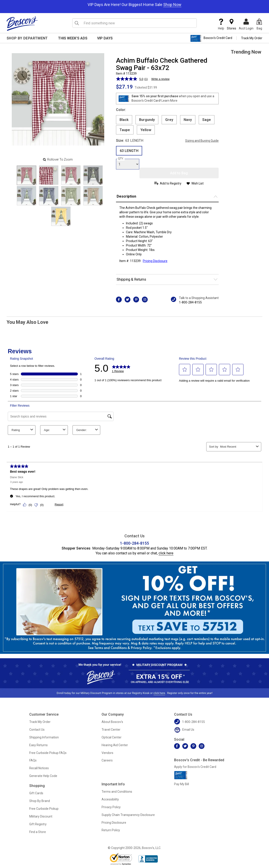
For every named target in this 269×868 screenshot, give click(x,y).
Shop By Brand (40, 801)
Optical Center (112, 737)
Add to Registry (171, 183)
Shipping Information (44, 737)
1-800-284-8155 (190, 302)
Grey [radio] (169, 120)
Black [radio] (124, 120)
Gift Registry (38, 824)
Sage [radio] (207, 120)
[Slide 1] (49, 175)
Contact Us (37, 730)
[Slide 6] (71, 196)
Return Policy (111, 830)
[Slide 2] (71, 175)
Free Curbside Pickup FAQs (48, 753)
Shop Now (172, 5)
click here (166, 553)
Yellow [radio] (146, 130)
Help (221, 24)
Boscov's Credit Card (211, 38)
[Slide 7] (93, 196)
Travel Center (111, 730)
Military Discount (41, 816)
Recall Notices (39, 768)
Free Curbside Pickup (44, 809)
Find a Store (38, 832)
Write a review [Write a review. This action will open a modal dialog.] (160, 79)
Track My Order (252, 38)
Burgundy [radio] (147, 120)
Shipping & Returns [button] (131, 279)
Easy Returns (38, 745)
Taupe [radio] (125, 130)
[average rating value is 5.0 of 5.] (130, 79)
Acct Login (246, 24)
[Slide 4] (27, 196)
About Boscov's (112, 722)
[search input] (135, 23)
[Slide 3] (93, 175)
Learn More (169, 101)
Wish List (197, 183)
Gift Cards (36, 793)
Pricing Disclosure (114, 823)
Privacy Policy (111, 807)
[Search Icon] (77, 23)
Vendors (107, 753)
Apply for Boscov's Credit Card (195, 767)
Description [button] (126, 196)
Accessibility (110, 799)
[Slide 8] (61, 216)
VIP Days (105, 38)
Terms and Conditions (117, 792)
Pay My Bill (182, 784)
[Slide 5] (49, 196)
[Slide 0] (27, 175)
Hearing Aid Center (115, 745)
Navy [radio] (188, 120)
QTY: (121, 159)
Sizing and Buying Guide (202, 141)
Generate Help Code (43, 776)
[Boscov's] (22, 23)
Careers (107, 760)
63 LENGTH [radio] (129, 151)
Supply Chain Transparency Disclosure (128, 815)
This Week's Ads (73, 38)
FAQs (33, 760)
